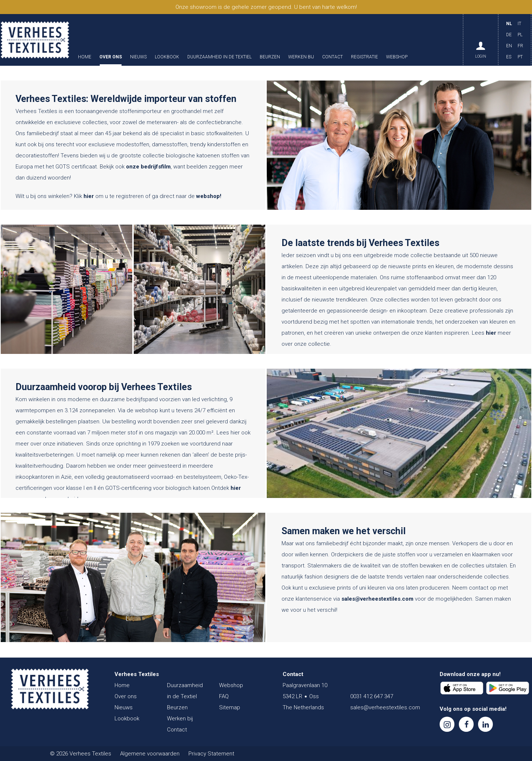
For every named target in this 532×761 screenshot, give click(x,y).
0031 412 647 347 (372, 696)
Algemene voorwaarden (150, 754)
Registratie (364, 57)
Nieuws (138, 57)
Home (85, 57)
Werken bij (301, 57)
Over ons (111, 57)
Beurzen (270, 57)
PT (520, 57)
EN (509, 46)
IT (519, 24)
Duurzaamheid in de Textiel (219, 57)
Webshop (397, 57)
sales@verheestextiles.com (377, 599)
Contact (332, 57)
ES (509, 57)
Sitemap (230, 707)
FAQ (224, 696)
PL (520, 35)
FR (520, 46)
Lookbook (167, 57)
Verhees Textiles (35, 40)
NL (509, 24)
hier (89, 196)
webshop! (209, 196)
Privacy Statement (211, 754)
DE (509, 35)
